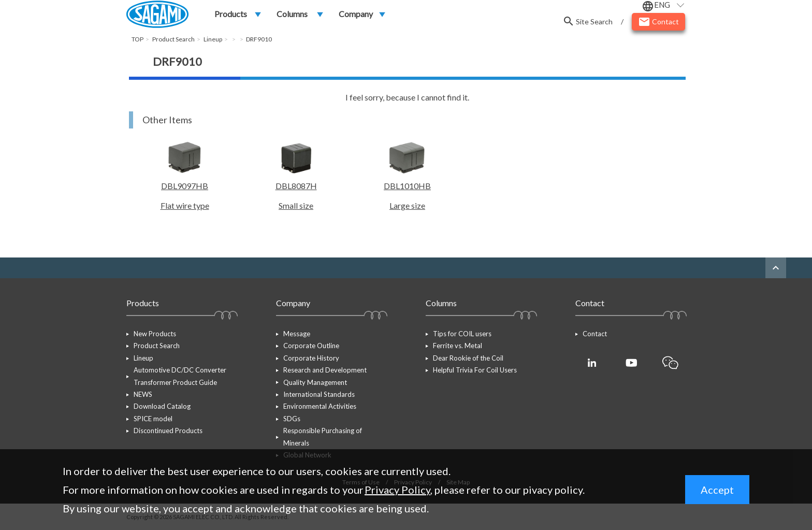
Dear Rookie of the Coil (468, 358)
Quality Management (315, 382)
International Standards (319, 394)
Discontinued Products (168, 431)
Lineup (143, 358)
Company (356, 14)
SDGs (292, 419)
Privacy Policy (397, 490)
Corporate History (311, 358)
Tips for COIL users (462, 334)
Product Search (157, 346)
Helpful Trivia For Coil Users (475, 370)
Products (231, 14)
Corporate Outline (311, 346)
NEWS (143, 394)
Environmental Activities (320, 407)
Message (297, 334)
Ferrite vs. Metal (458, 346)
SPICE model (153, 419)
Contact (595, 334)
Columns (292, 14)
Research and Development (325, 370)
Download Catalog (162, 407)
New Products (155, 334)
